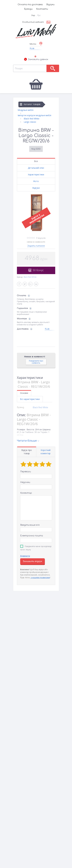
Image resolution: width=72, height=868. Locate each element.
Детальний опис (36, 168)
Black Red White (30, 277)
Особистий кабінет (33, 22)
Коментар (26, 493)
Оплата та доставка (30, 5)
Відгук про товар (27, 452)
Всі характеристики (30, 399)
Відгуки (50, 5)
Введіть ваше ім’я (30, 525)
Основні (24, 393)
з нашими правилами (40, 578)
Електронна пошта (32, 536)
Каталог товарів (30, 104)
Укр (33, 15)
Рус (39, 15)
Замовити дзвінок (36, 59)
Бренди (28, 9)
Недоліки (25, 482)
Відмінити (25, 556)
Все (36, 161)
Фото (36, 181)
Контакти (42, 9)
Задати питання (36, 246)
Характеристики (36, 175)
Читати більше (27, 441)
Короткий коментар (46, 452)
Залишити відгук (32, 561)
